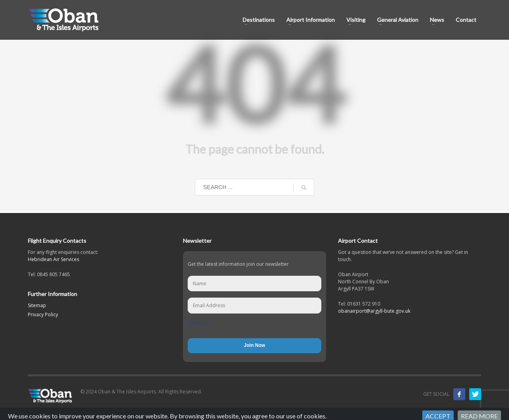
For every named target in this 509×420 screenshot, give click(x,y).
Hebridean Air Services (53, 259)
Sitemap (37, 305)
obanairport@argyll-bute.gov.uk (374, 311)
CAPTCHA (199, 323)
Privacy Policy (43, 315)
